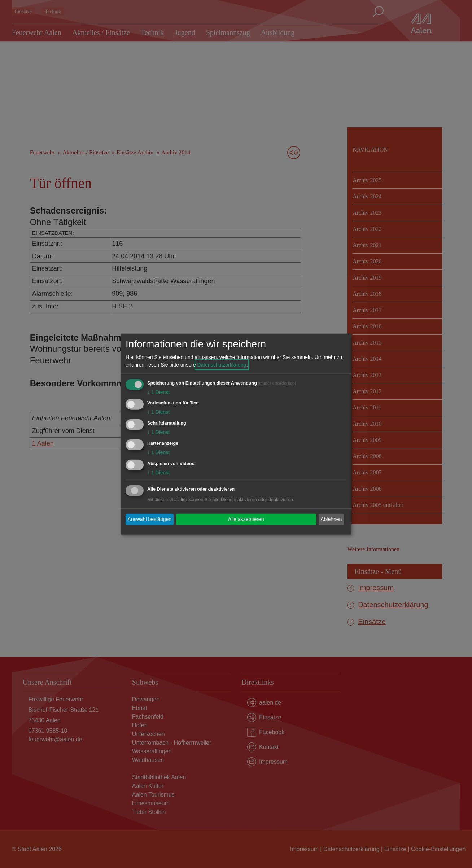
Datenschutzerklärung (222, 364)
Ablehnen (331, 519)
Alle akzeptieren (246, 519)
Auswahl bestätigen (150, 519)
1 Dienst (158, 392)
